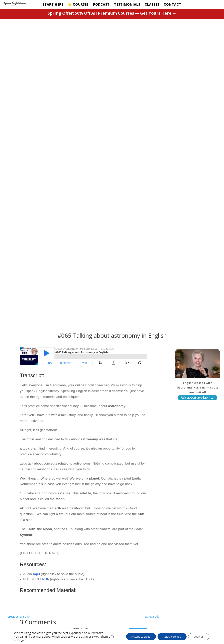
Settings (198, 636)
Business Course (93, 617)
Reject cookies (170, 636)
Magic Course (91, 602)
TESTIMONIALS (127, 5)
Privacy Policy (127, 600)
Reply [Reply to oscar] (138, 332)
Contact (170, 583)
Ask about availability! (198, 96)
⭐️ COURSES (78, 5)
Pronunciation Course (91, 609)
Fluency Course (92, 596)
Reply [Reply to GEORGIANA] (138, 360)
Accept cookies (137, 636)
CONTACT (173, 5)
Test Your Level (33, 589)
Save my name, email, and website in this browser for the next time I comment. (76, 530)
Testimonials (31, 601)
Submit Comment (41, 541)
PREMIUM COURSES (88, 580)
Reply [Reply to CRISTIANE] (138, 387)
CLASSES (152, 5)
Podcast (28, 595)
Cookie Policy (127, 606)
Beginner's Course (89, 588)
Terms (122, 594)
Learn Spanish (127, 583)
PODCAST (101, 5)
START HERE (53, 5)
